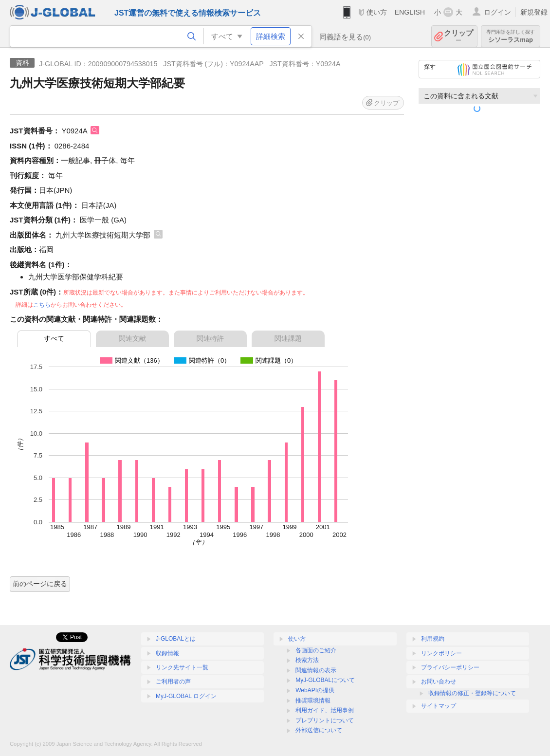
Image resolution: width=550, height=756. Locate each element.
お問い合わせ (439, 682)
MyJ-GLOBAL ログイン (186, 696)
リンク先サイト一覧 (182, 667)
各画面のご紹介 (316, 650)
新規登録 (534, 12)
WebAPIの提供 (315, 690)
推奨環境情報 (313, 701)
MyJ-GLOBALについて (325, 680)
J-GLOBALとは (176, 639)
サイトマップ (439, 706)
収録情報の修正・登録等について (472, 693)
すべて (54, 338)
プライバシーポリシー (450, 667)
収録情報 (167, 653)
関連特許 (210, 338)
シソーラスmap (511, 36)
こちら (42, 305)
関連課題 (288, 338)
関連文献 (132, 338)
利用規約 (433, 639)
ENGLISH (410, 12)
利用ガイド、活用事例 (325, 710)
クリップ (458, 36)
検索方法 (307, 660)
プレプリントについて (325, 720)
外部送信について (319, 730)
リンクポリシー (441, 653)
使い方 (377, 12)
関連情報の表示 (316, 670)
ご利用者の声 (173, 682)
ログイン (497, 12)
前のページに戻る (40, 584)
